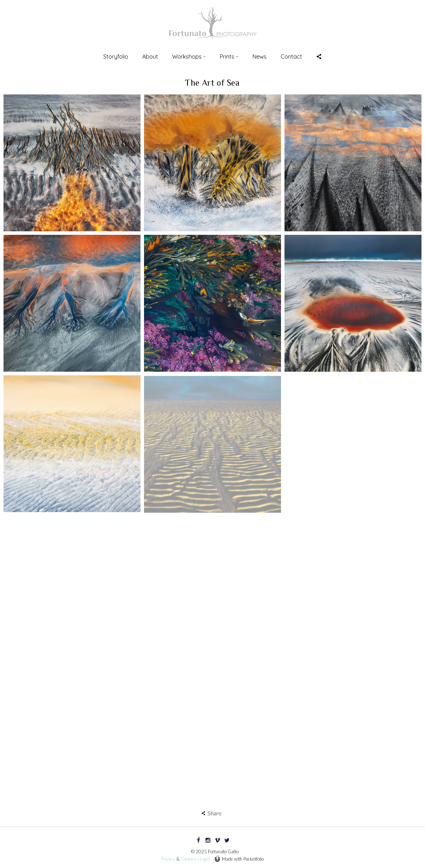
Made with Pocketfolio (239, 859)
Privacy (168, 859)
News (260, 57)
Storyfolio (116, 57)
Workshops (189, 57)
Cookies (188, 859)
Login (205, 859)
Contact (291, 57)
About (150, 57)
